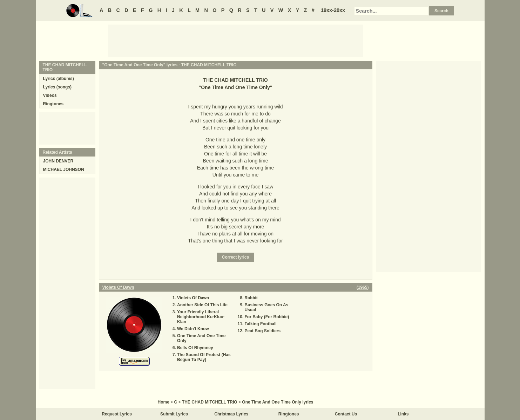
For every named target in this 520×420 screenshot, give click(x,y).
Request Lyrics (117, 414)
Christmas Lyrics (231, 414)
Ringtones (53, 104)
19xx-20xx (333, 10)
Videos (50, 95)
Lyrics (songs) (58, 87)
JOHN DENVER (58, 161)
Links (403, 414)
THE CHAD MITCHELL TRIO (209, 65)
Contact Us (346, 414)
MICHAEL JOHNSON (64, 169)
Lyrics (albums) (59, 79)
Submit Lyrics (174, 414)
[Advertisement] (236, 40)
